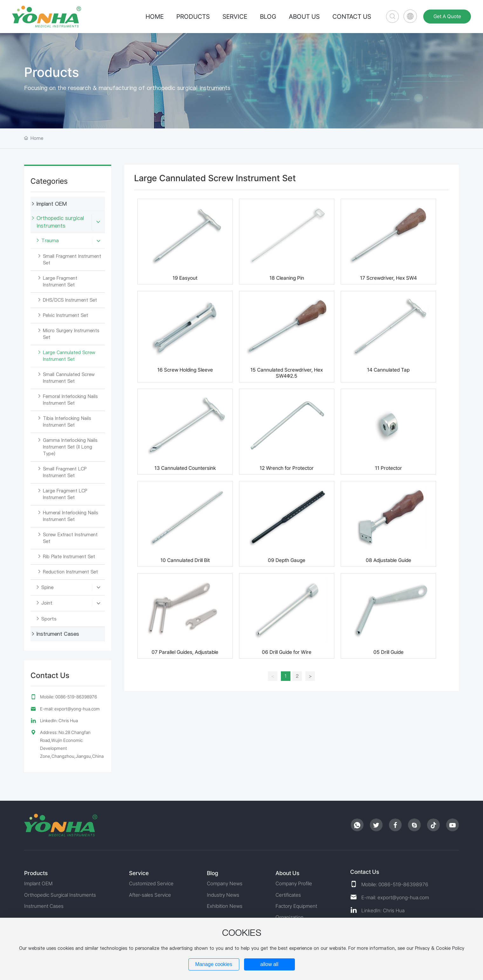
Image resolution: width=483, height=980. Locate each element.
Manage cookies (214, 964)
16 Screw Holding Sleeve (185, 370)
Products (51, 72)
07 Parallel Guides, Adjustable (185, 652)
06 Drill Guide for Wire (287, 652)
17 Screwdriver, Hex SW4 (388, 278)
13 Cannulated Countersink (185, 468)
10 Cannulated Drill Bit (185, 560)
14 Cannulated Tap (388, 370)
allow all (269, 964)
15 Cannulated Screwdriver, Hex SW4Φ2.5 (287, 373)
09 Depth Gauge (287, 560)
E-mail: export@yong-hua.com (70, 709)
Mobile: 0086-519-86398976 (68, 697)
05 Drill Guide (388, 652)
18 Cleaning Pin (287, 278)
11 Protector (388, 468)
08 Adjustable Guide (388, 560)
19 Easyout (185, 278)
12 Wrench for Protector (287, 468)
